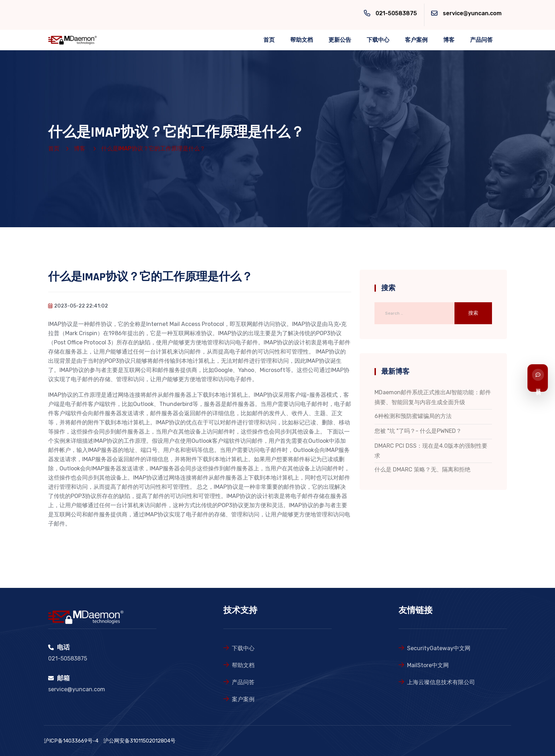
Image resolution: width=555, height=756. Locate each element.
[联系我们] (538, 378)
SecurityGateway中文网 (439, 648)
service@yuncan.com (472, 13)
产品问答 (481, 40)
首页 (269, 40)
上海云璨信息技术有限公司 (441, 682)
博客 (449, 40)
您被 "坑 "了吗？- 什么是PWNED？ (418, 431)
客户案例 (416, 40)
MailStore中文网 (428, 665)
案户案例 (243, 699)
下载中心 (378, 40)
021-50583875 (396, 13)
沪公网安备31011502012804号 (139, 741)
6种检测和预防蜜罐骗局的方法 (413, 416)
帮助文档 (302, 40)
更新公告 (340, 40)
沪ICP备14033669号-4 (71, 741)
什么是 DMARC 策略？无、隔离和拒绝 (422, 469)
